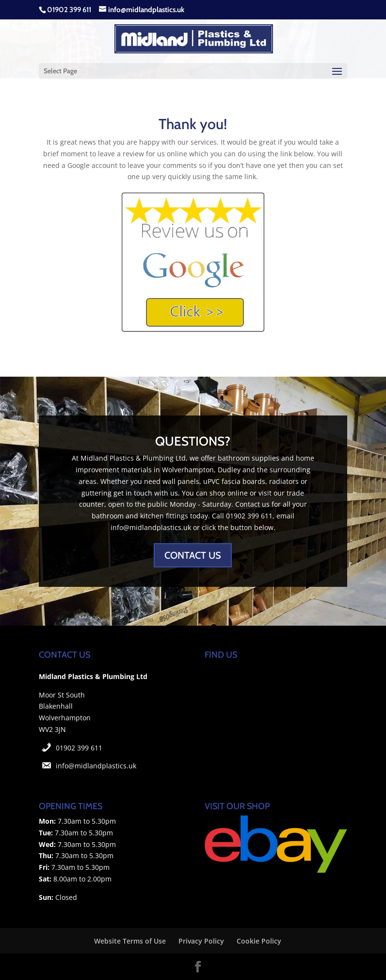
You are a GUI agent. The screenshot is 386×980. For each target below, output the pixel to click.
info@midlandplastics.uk (96, 766)
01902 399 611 (79, 748)
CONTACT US (193, 555)
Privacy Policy (201, 941)
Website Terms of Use (130, 941)
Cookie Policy (259, 941)
